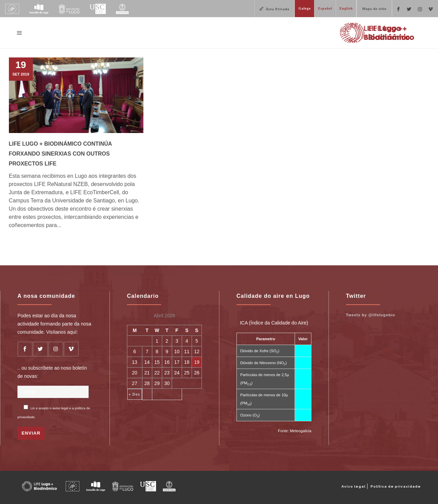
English (346, 8)
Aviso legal (353, 486)
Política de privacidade (396, 486)
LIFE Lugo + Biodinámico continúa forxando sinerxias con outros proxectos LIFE (60, 154)
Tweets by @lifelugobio (371, 315)
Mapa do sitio (374, 9)
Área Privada (277, 9)
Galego (305, 8)
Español (325, 8)
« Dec (134, 394)
